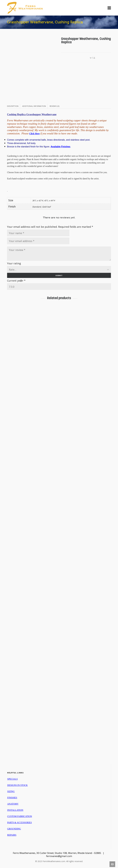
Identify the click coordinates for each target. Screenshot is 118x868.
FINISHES (12, 797)
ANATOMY (13, 803)
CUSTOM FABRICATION (20, 816)
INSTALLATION (15, 810)
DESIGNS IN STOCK (17, 785)
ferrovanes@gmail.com (59, 855)
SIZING (11, 791)
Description (13, 106)
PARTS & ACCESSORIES (20, 822)
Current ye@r (16, 280)
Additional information (34, 106)
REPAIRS (12, 834)
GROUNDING (14, 828)
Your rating (14, 263)
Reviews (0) (55, 106)
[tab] (14, 106)
